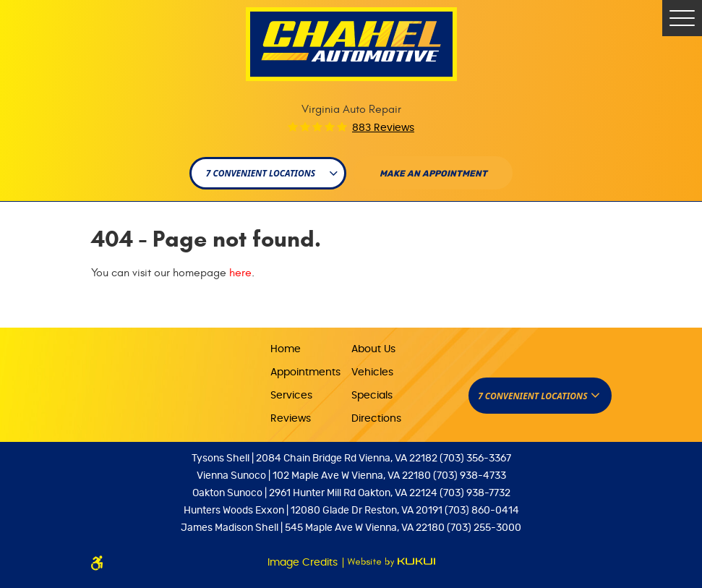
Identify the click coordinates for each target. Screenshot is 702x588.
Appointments (305, 372)
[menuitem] (311, 348)
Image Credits (304, 563)
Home (286, 349)
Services (291, 396)
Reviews (291, 419)
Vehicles (372, 372)
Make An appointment (433, 174)
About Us (373, 349)
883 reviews (383, 128)
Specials (372, 396)
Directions (376, 419)
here (240, 273)
